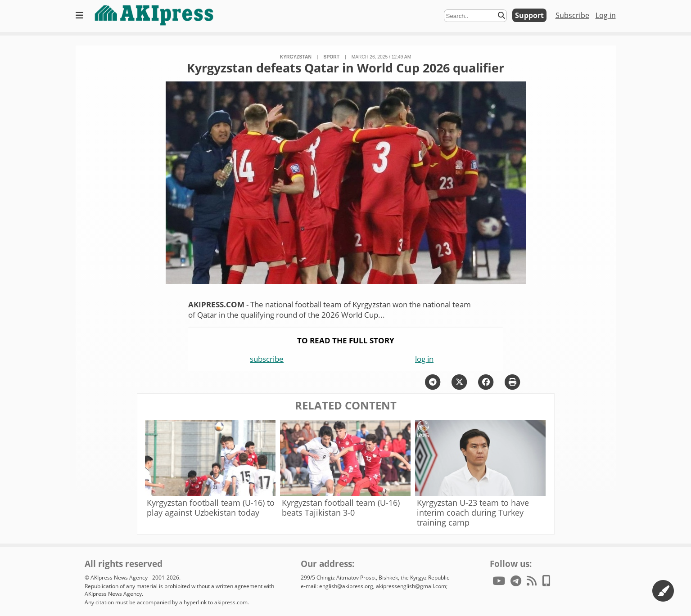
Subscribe (572, 15)
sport (332, 57)
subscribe (267, 359)
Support (529, 15)
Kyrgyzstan (296, 57)
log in (424, 359)
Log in (606, 15)
